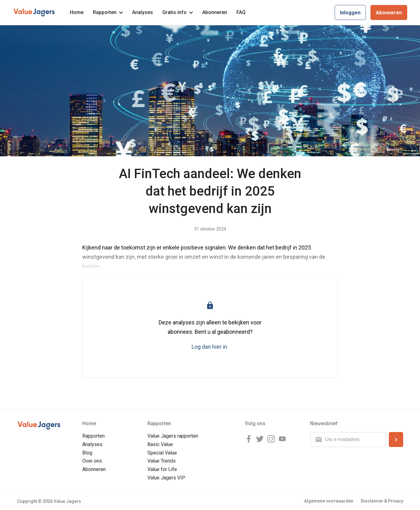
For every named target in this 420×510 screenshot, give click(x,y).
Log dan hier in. (210, 347)
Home (77, 12)
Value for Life (162, 469)
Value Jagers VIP (166, 478)
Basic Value (160, 444)
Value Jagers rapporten (173, 436)
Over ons (92, 461)
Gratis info (178, 12)
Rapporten (108, 12)
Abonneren (215, 12)
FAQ (241, 12)
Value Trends (162, 461)
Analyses (143, 12)
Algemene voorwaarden (329, 501)
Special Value (162, 453)
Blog (87, 453)
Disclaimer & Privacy (382, 501)
